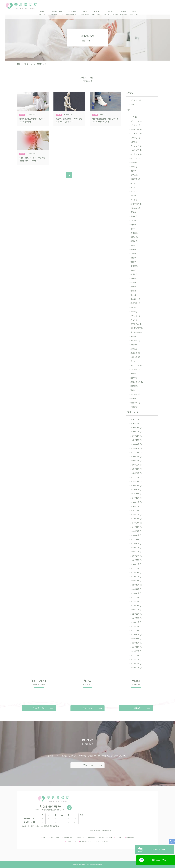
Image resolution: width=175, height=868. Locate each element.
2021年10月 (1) (136, 643)
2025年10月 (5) (136, 448)
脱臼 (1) (133, 336)
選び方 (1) (134, 378)
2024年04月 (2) (136, 523)
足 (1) (133, 361)
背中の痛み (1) (136, 324)
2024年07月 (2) (136, 510)
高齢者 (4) (134, 407)
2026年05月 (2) (136, 419)
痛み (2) (133, 295)
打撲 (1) (133, 254)
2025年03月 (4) (136, 477)
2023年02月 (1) (136, 577)
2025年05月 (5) (136, 469)
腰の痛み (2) (135, 341)
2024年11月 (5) (136, 494)
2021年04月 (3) (136, 664)
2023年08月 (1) (136, 552)
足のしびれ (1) (136, 365)
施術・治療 (91, 864)
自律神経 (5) (135, 357)
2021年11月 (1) (136, 639)
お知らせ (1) (135, 125)
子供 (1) (133, 225)
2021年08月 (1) (136, 651)
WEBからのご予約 (159, 849)
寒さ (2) (133, 229)
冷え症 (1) (134, 191)
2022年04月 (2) (136, 618)
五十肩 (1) (134, 167)
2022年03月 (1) (136, 622)
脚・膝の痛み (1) (137, 332)
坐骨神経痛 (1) (136, 204)
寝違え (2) (134, 241)
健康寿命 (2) (135, 179)
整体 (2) (133, 270)
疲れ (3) (133, 287)
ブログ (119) (135, 104)
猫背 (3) (133, 283)
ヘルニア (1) (135, 158)
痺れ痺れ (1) (135, 299)
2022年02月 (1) (136, 626)
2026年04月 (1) (136, 423)
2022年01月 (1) (136, 630)
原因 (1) (133, 196)
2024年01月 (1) (136, 531)
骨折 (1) (133, 399)
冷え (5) (133, 187)
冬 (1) (133, 183)
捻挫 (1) (133, 262)
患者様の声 (136, 734)
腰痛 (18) (134, 345)
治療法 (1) (134, 278)
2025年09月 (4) (136, 452)
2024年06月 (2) (136, 515)
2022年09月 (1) (136, 597)
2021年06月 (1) (136, 659)
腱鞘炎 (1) (134, 349)
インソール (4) (136, 121)
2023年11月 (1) (136, 539)
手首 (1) (133, 249)
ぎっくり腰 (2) (136, 129)
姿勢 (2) (133, 220)
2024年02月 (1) (136, 527)
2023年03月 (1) (136, 573)
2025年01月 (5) (136, 486)
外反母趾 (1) (135, 208)
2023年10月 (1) (136, 544)
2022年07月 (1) (136, 606)
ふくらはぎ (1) (136, 154)
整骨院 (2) (134, 274)
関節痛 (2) (134, 386)
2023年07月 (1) (136, 556)
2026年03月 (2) (136, 428)
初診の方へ (87, 734)
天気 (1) (133, 212)
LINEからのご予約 (159, 859)
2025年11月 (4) (136, 444)
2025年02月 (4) (136, 481)
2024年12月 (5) (136, 490)
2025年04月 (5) (136, 473)
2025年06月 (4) (136, 465)
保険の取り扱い (39, 734)
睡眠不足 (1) (135, 303)
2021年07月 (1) (136, 655)
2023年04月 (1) (136, 568)
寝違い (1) (134, 237)
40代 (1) (134, 117)
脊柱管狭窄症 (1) (137, 328)
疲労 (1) (133, 291)
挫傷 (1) (133, 258)
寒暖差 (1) (134, 233)
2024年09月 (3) (136, 502)
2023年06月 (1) (136, 560)
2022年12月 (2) (136, 585)
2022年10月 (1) (136, 593)
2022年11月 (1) (136, 589)
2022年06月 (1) (136, 610)
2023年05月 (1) (136, 564)
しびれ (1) (134, 142)
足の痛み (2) (135, 369)
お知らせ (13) (136, 100)
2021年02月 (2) (136, 668)
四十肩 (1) (134, 200)
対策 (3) (133, 245)
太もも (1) (134, 216)
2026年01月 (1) (136, 436)
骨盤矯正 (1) (135, 403)
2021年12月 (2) (136, 635)
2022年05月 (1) (136, 614)
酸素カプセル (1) (137, 382)
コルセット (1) (136, 134)
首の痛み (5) (135, 394)
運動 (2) (133, 374)
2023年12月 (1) (136, 535)
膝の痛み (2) (135, 353)
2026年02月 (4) (136, 432)
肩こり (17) (135, 320)
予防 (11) (134, 163)
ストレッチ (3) (136, 146)
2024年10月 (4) (136, 498)
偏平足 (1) (134, 175)
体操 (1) (133, 171)
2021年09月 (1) (136, 647)
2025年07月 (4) (136, 461)
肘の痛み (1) (135, 316)
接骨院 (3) (134, 266)
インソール (119, 864)
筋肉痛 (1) (134, 312)
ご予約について (87, 791)
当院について (55, 864)
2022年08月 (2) (136, 601)
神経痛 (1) (134, 307)
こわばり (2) (135, 138)
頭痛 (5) (133, 390)
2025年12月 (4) (136, 440)
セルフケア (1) (136, 150)
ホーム (45, 864)
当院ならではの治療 (105, 864)
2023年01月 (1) (136, 581)
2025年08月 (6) (136, 457)
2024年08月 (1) (136, 506)
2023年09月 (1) (136, 548)
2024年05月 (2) (136, 519)
